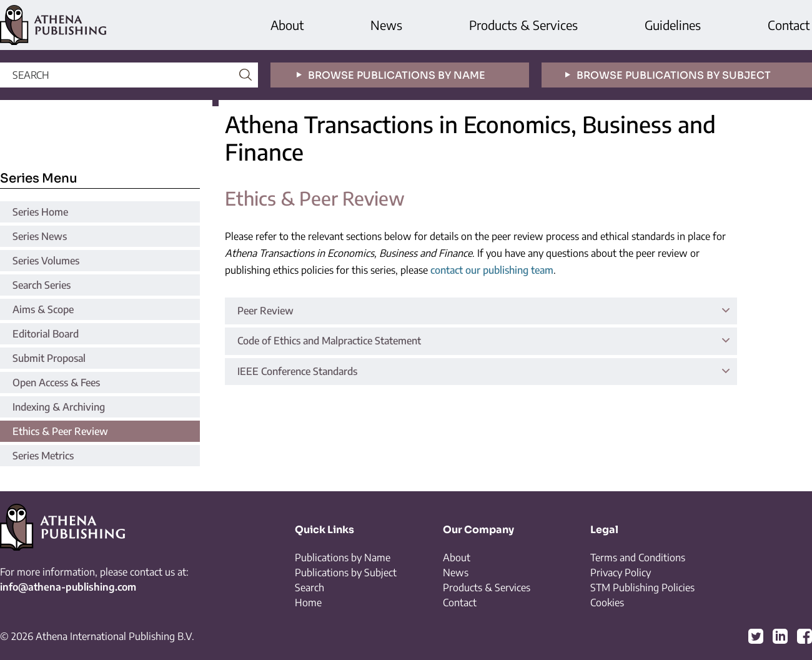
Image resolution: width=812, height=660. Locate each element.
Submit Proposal (49, 358)
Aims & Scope (43, 309)
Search (309, 587)
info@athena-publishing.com (68, 587)
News (386, 25)
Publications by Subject (346, 572)
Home (308, 602)
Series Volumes (46, 261)
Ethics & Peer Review (60, 431)
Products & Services (523, 25)
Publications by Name (343, 557)
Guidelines (673, 25)
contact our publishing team (492, 270)
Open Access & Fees (56, 382)
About (287, 25)
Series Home (40, 212)
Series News (40, 236)
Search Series (42, 285)
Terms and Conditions (638, 557)
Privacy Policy (621, 572)
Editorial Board (46, 334)
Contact (789, 25)
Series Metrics (43, 456)
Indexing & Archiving (59, 407)
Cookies (607, 602)
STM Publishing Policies (642, 587)
